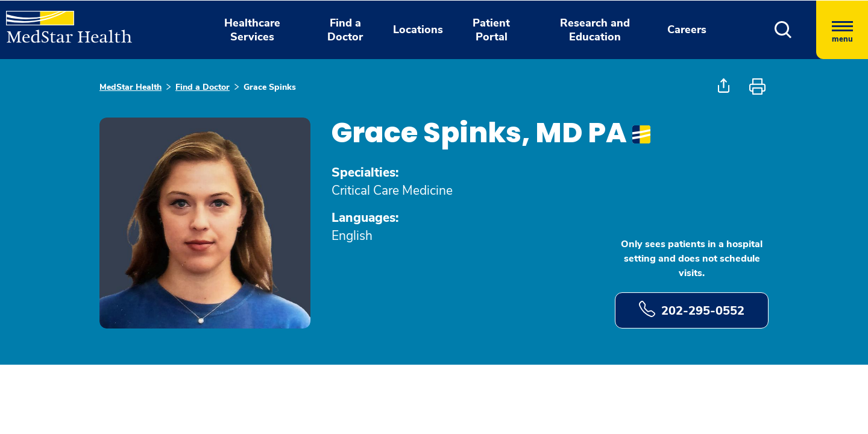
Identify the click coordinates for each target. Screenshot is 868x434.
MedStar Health (131, 87)
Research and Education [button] (595, 30)
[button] (783, 30)
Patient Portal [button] (491, 30)
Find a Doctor (203, 87)
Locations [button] (418, 30)
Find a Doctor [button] (345, 30)
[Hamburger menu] (842, 30)
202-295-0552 (692, 310)
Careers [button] (687, 30)
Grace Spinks (270, 87)
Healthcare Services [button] (252, 30)
